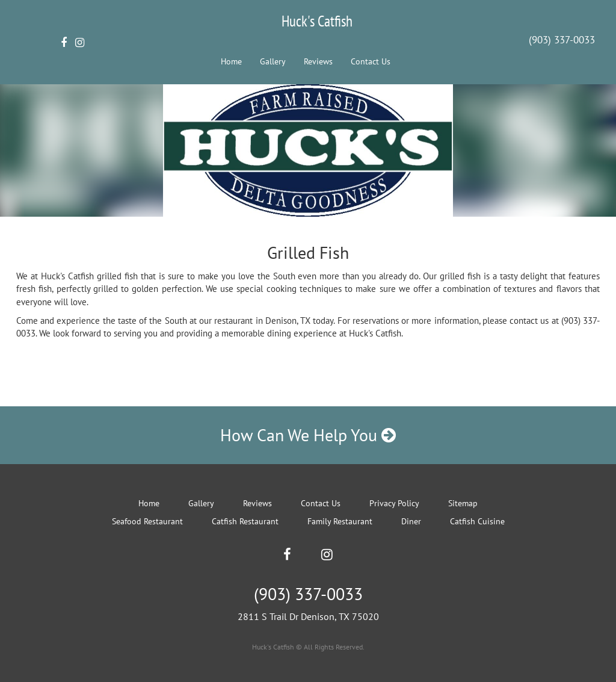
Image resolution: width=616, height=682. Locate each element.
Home (231, 61)
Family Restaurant (340, 521)
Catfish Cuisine (477, 521)
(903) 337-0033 (562, 40)
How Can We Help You (308, 435)
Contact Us (371, 61)
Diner (411, 521)
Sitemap (463, 503)
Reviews (318, 61)
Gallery (273, 61)
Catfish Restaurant (245, 521)
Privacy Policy (394, 503)
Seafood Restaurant (147, 521)
